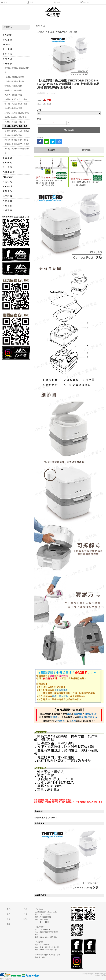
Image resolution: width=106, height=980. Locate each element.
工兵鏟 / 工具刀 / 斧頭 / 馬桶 (16, 126)
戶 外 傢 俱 (7, 64)
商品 (25, 909)
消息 (9, 914)
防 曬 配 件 (7, 210)
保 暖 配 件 (7, 206)
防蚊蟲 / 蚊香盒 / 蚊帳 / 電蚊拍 (17, 140)
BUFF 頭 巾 (8, 186)
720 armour (8, 177)
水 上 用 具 (7, 49)
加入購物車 (69, 130)
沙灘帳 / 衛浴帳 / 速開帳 (14, 81)
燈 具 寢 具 (7, 158)
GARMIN (6, 44)
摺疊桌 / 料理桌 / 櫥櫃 (13, 86)
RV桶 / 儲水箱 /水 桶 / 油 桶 (16, 117)
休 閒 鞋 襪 (7, 196)
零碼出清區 (7, 35)
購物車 (87, 2)
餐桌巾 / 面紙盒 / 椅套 (13, 95)
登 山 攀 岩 (7, 167)
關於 (25, 919)
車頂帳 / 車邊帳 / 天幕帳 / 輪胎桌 (17, 70)
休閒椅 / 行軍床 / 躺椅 (13, 90)
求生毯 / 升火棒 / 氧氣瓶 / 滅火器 (17, 151)
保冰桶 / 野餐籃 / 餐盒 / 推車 (16, 122)
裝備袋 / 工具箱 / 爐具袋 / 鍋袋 (17, 113)
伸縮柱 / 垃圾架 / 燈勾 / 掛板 (16, 99)
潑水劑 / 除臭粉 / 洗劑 (13, 135)
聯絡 (9, 924)
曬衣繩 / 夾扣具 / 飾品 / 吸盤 (16, 104)
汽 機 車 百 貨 (9, 172)
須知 (9, 919)
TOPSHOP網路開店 (6, 979)
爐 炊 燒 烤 (7, 162)
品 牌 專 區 (7, 59)
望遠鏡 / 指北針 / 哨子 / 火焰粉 (17, 144)
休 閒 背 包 (7, 182)
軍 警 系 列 (7, 191)
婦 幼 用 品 (7, 40)
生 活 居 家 (7, 54)
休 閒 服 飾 (7, 201)
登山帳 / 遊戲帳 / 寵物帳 (14, 77)
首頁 (9, 909)
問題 (25, 914)
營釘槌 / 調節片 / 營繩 (13, 108)
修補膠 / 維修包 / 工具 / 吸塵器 (17, 131)
